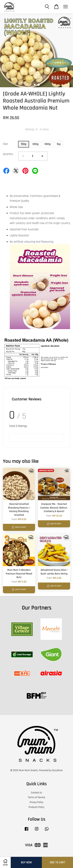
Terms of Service (37, 797)
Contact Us (36, 793)
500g (48, 144)
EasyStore (57, 770)
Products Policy (36, 807)
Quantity (8, 154)
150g (24, 144)
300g (35, 144)
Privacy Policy (36, 802)
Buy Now (26, 862)
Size (5, 144)
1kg (59, 144)
